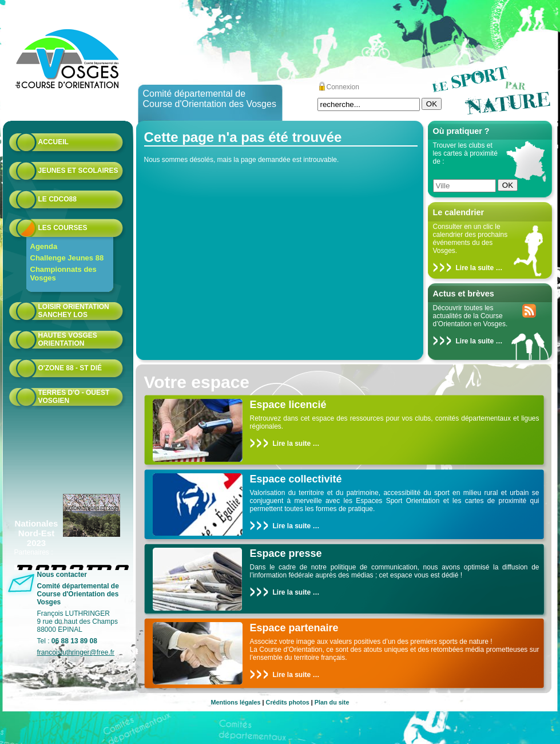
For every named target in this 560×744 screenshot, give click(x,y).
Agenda (44, 246)
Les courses (63, 228)
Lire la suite (475, 268)
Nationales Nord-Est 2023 (37, 533)
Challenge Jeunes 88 (67, 258)
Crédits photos (288, 702)
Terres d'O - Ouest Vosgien (74, 397)
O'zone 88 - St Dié (70, 368)
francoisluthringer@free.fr (76, 652)
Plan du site (332, 702)
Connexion (343, 87)
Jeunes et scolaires (78, 171)
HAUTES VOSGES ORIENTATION (68, 339)
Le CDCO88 (57, 199)
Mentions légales (236, 702)
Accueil (53, 142)
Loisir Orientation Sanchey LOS (74, 311)
